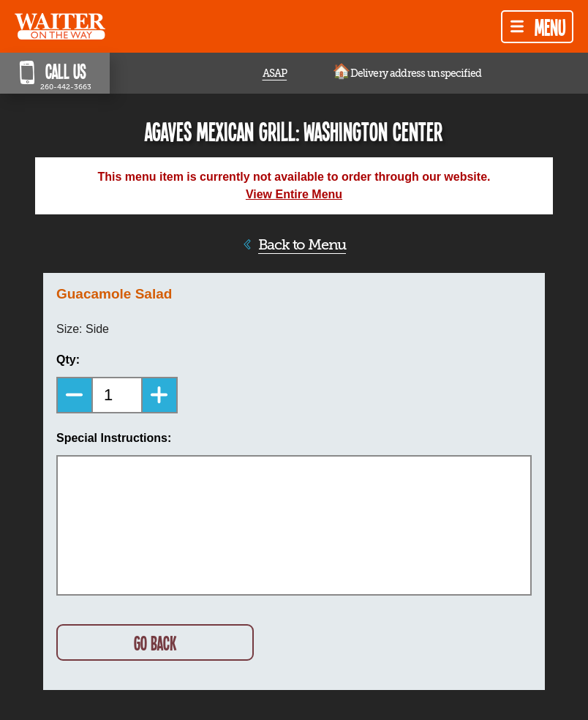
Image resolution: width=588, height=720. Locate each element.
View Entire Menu (294, 194)
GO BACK (155, 643)
